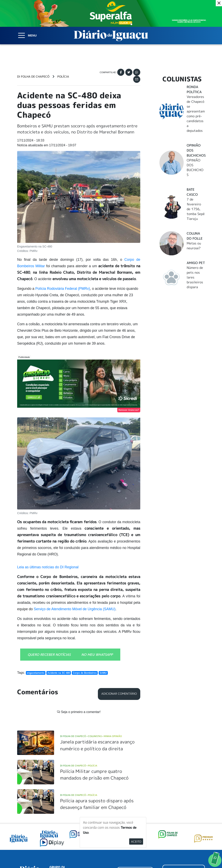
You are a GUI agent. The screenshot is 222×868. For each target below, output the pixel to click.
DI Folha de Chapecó (33, 77)
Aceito (136, 841)
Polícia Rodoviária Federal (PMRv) (63, 289)
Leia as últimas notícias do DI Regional (48, 567)
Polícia (63, 77)
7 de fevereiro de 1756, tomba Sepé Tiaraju (196, 209)
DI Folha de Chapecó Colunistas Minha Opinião (91, 684)
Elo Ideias (199, 855)
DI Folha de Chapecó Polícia (79, 714)
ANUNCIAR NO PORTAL (184, 820)
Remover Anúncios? (129, 410)
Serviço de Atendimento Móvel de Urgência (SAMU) (75, 609)
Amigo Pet (196, 263)
